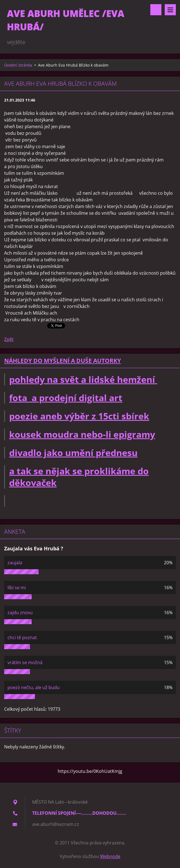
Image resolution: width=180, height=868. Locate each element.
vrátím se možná (25, 662)
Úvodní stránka (18, 65)
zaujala (15, 563)
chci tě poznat (22, 637)
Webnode (110, 856)
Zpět (9, 339)
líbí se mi (17, 588)
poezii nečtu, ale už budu (34, 687)
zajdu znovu (20, 613)
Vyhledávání (156, 10)
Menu (170, 10)
